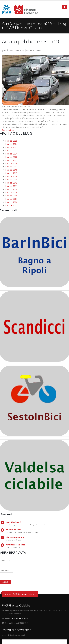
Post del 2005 (11, 205)
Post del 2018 (11, 163)
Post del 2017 (11, 167)
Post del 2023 (11, 147)
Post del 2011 (11, 186)
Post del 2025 (11, 141)
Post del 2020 (11, 157)
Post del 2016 (11, 170)
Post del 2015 (11, 173)
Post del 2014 (11, 176)
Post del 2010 (11, 189)
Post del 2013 (11, 180)
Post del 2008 (11, 196)
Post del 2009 (11, 192)
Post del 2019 (11, 160)
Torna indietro (8, 130)
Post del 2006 (11, 202)
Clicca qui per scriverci (20, 618)
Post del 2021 (11, 154)
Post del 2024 (11, 144)
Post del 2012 (11, 183)
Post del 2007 (11, 199)
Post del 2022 (11, 151)
